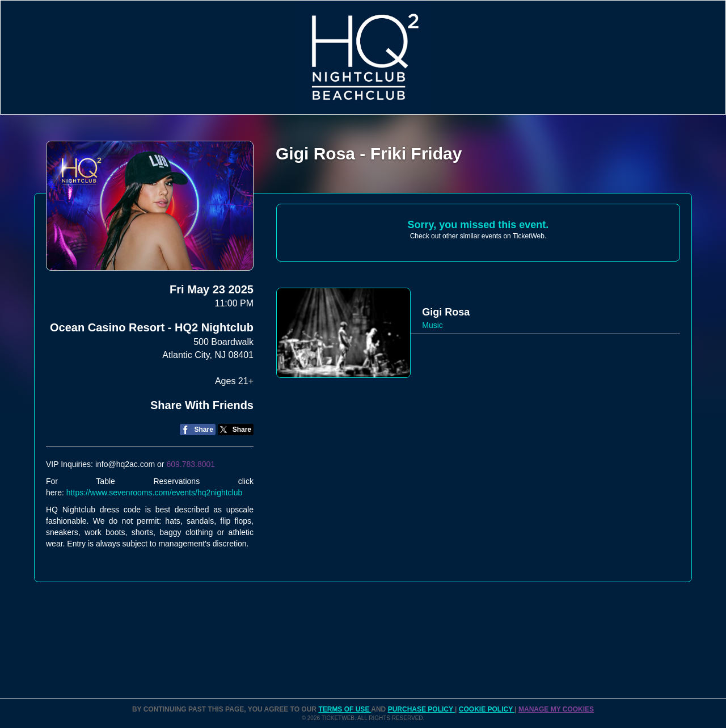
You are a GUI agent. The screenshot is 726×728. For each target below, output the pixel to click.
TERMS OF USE (345, 709)
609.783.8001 (191, 464)
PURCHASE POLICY (421, 709)
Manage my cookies (556, 709)
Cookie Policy (487, 709)
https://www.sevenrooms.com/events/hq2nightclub (155, 493)
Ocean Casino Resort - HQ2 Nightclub (152, 327)
